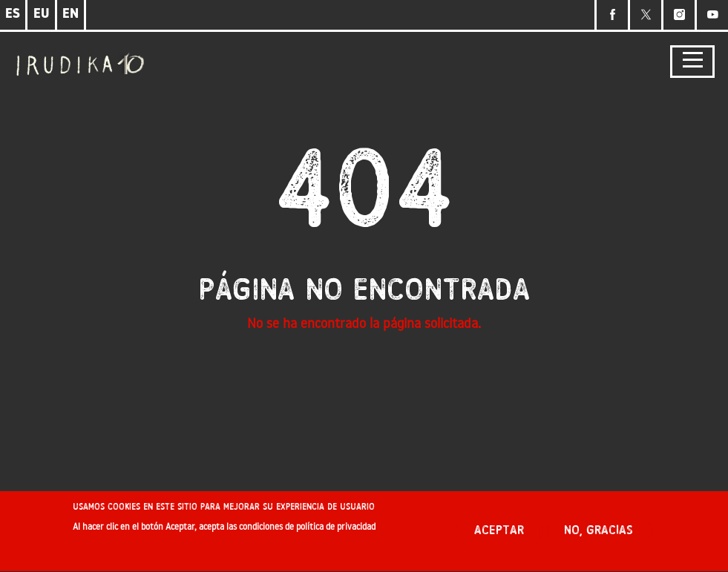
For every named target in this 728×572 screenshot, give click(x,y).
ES (13, 14)
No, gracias (599, 535)
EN (70, 14)
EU (42, 14)
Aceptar (499, 535)
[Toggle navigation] (692, 62)
